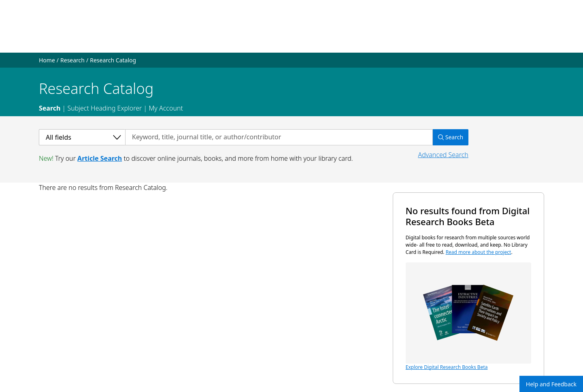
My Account (166, 108)
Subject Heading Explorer (104, 108)
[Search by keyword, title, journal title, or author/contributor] (279, 137)
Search (50, 108)
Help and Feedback (551, 384)
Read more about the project (479, 252)
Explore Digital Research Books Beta (468, 316)
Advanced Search (443, 155)
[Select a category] (82, 137)
